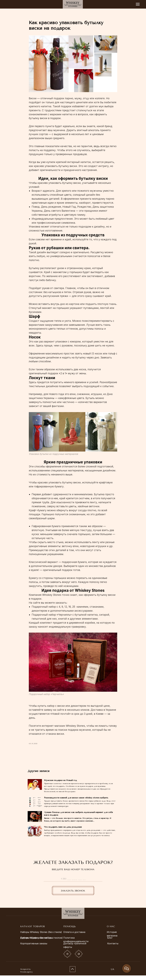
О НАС (111, 931)
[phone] (73, 883)
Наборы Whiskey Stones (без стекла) (41, 937)
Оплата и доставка (74, 937)
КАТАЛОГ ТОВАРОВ (33, 931)
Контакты (113, 948)
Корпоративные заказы (34, 948)
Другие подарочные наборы (36, 942)
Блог (110, 942)
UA (113, 974)
